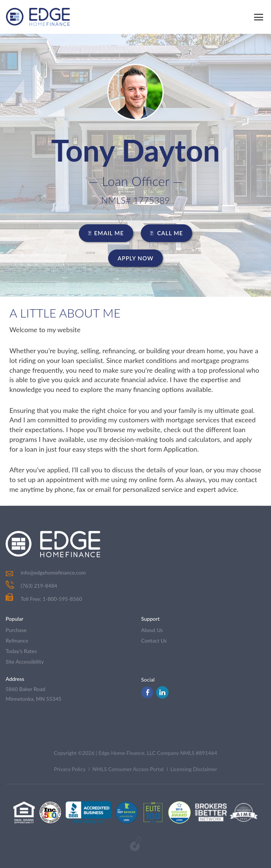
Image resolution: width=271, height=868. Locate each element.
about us (152, 630)
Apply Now (135, 258)
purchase (16, 630)
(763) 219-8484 (39, 586)
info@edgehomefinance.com (53, 572)
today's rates (21, 651)
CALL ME (167, 233)
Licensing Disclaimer (194, 769)
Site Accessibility (25, 662)
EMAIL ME (106, 233)
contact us (154, 640)
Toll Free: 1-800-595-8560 (44, 599)
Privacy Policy (70, 769)
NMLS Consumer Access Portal (128, 769)
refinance (17, 640)
